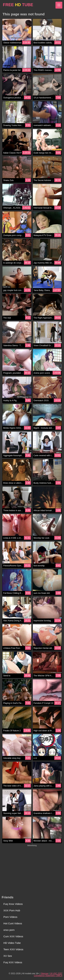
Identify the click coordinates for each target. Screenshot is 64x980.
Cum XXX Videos (13, 936)
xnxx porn (9, 930)
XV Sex (8, 956)
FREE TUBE (18, 5)
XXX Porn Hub (12, 910)
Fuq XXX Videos (13, 962)
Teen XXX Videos (13, 949)
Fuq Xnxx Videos (13, 904)
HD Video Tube (12, 943)
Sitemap (45, 974)
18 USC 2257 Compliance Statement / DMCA (48, 975)
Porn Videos (10, 917)
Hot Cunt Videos (13, 923)
